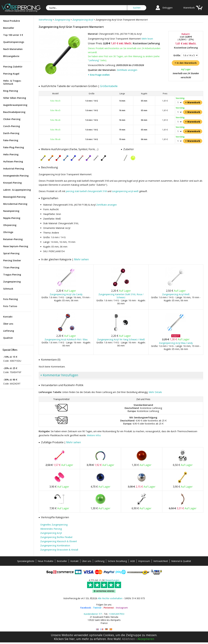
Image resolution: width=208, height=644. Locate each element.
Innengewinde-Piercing (16, 176)
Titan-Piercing (11, 267)
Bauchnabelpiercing (14, 112)
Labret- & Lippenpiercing (17, 190)
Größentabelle (109, 86)
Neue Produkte (12, 21)
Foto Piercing (11, 299)
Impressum (144, 561)
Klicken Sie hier (64, 639)
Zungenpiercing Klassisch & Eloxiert (59, 541)
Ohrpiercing (10, 225)
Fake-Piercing (11, 140)
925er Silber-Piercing (15, 98)
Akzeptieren (146, 639)
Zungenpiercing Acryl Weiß (176, 294)
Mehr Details (155, 392)
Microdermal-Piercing (15, 204)
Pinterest (109, 608)
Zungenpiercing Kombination (55, 545)
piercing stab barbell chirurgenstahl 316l (86, 191)
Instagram (122, 608)
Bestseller (9, 28)
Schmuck (8, 289)
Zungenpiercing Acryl (51, 533)
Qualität (8, 338)
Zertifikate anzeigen (127, 70)
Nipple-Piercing (12, 218)
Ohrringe (8, 232)
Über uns (8, 324)
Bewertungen (112, 580)
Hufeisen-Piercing (13, 161)
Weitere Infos (94, 435)
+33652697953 (117, 614)
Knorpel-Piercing (12, 183)
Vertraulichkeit (161, 561)
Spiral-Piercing (11, 253)
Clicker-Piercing (12, 119)
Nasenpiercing (11, 211)
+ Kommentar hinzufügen (59, 375)
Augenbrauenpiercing (15, 105)
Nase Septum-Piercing (16, 246)
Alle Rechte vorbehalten (110, 598)
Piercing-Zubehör (13, 67)
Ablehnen (128, 639)
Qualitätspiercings (14, 42)
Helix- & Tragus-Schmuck (12, 82)
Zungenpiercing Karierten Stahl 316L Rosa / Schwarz (121, 296)
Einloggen (168, 8)
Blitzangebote (11, 56)
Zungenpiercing (12, 282)
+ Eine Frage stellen (99, 75)
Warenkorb (189, 8)
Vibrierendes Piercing (51, 529)
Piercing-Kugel (11, 74)
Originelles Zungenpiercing (54, 525)
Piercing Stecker (12, 260)
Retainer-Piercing (13, 239)
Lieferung (9, 331)
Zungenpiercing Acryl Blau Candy (176, 343)
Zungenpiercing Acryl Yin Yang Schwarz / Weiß (121, 339)
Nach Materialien (13, 49)
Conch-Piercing (12, 126)
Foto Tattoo (10, 306)
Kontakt (8, 317)
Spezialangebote (26, 561)
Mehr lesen (147, 39)
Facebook (86, 608)
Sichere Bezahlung (117, 561)
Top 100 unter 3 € (13, 35)
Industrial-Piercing (14, 169)
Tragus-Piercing (12, 275)
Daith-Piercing (11, 133)
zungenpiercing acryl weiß (125, 191)
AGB (133, 561)
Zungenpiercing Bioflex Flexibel (56, 537)
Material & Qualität (181, 561)
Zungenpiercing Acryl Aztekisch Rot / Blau (66, 339)
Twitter (97, 608)
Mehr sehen (81, 259)
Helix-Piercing (11, 154)
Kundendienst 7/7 (93, 614)
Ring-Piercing (11, 91)
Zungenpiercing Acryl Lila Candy (66, 294)
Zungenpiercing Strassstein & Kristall (59, 550)
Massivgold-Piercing (14, 197)
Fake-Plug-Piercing (14, 147)
